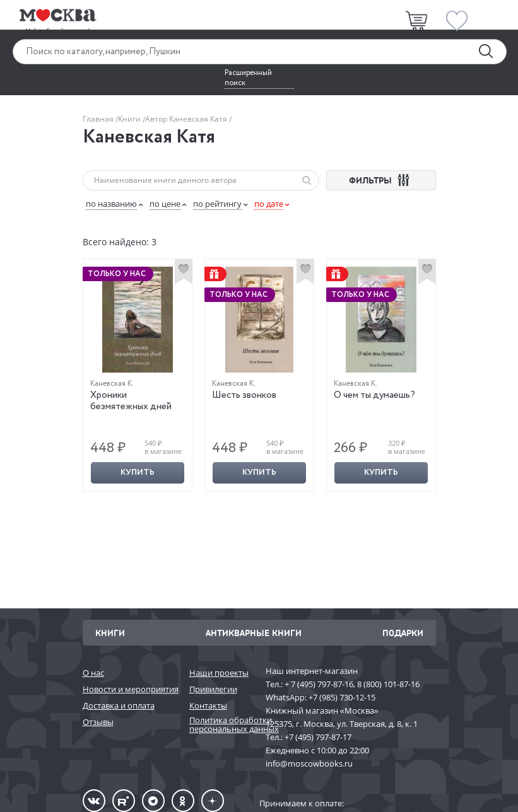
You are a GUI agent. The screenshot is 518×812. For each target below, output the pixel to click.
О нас (93, 673)
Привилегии (213, 689)
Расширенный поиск (248, 78)
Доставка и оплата (119, 705)
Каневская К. (112, 384)
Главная (99, 119)
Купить (138, 473)
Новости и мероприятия (130, 689)
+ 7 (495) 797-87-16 (319, 684)
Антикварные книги (254, 633)
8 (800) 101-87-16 (388, 684)
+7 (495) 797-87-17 (318, 737)
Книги (130, 119)
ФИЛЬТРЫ (381, 180)
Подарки (403, 633)
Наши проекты (219, 673)
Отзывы (98, 722)
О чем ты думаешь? (374, 395)
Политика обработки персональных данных (221, 725)
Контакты (208, 705)
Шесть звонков (244, 395)
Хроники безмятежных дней (131, 401)
